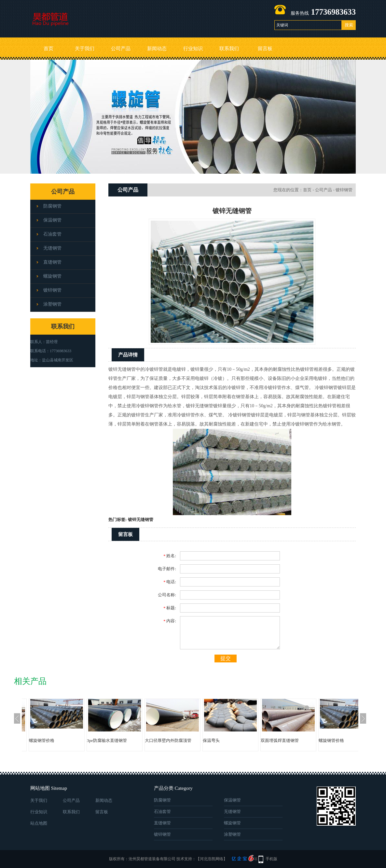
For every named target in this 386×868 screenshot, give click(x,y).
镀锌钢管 (52, 290)
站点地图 (39, 823)
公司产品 (121, 49)
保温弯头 (211, 740)
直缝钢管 (52, 262)
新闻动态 (157, 49)
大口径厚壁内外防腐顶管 (168, 740)
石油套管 (52, 234)
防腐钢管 (52, 206)
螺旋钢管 (52, 276)
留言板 (265, 49)
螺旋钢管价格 (42, 740)
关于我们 (85, 49)
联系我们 (229, 49)
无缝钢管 (52, 248)
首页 (48, 49)
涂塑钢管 (52, 304)
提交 (226, 658)
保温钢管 (52, 220)
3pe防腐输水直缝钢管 (107, 740)
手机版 (271, 859)
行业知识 (193, 49)
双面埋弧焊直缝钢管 (280, 740)
